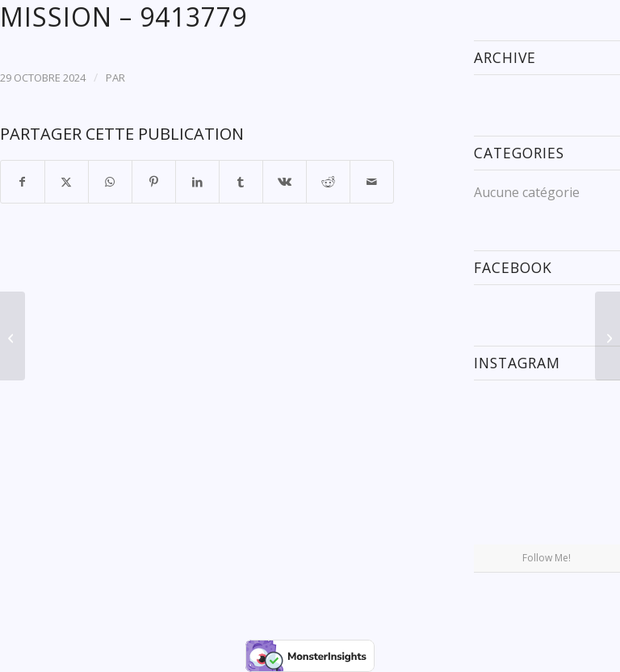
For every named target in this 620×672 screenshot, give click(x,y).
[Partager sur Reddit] (328, 182)
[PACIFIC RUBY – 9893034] (13, 336)
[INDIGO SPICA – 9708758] (607, 336)
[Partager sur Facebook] (23, 182)
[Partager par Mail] (372, 182)
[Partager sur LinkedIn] (197, 182)
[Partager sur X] (67, 182)
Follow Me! (547, 558)
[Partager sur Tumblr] (241, 182)
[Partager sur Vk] (285, 182)
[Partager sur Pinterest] (154, 182)
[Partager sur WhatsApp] (110, 182)
